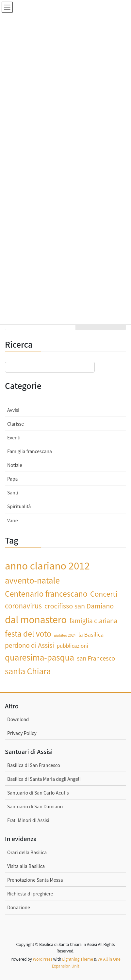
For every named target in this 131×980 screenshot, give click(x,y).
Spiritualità (19, 506)
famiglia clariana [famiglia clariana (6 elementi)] (93, 620)
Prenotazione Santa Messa (35, 880)
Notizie (15, 465)
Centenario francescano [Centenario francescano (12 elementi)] (46, 593)
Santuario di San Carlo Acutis (38, 793)
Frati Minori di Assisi (28, 820)
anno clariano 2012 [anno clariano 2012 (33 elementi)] (47, 565)
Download (18, 719)
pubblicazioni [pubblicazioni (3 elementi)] (73, 645)
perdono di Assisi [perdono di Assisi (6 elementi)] (29, 645)
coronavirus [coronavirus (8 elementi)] (23, 605)
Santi (13, 492)
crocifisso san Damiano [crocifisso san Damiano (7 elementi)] (79, 606)
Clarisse (16, 424)
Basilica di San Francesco (34, 765)
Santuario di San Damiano (35, 806)
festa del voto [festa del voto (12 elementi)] (28, 633)
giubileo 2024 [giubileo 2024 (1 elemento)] (65, 635)
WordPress (42, 959)
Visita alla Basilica (26, 866)
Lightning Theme (78, 959)
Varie (13, 520)
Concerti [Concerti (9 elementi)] (104, 594)
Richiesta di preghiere (30, 894)
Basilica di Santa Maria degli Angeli (44, 779)
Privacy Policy (22, 733)
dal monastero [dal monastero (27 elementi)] (36, 619)
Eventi (14, 437)
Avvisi (13, 410)
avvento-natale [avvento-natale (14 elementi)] (32, 580)
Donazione (19, 907)
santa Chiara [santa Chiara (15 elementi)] (28, 671)
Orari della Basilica (27, 852)
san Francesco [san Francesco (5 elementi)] (96, 658)
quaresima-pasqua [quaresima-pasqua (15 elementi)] (40, 657)
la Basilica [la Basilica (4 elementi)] (91, 634)
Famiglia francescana (30, 451)
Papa (12, 479)
